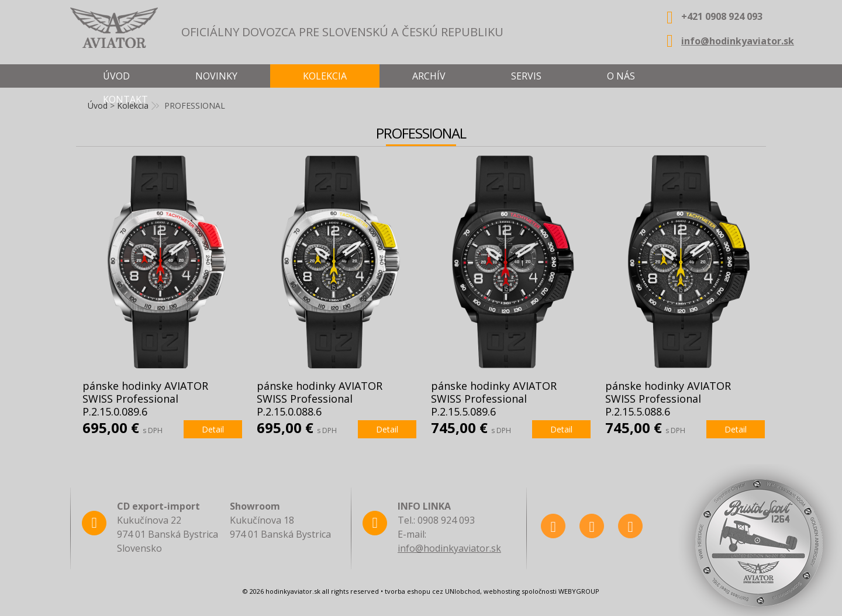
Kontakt (125, 99)
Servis (526, 76)
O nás (621, 76)
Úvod (116, 76)
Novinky (216, 76)
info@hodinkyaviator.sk (738, 41)
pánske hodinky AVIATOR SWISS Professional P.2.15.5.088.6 (668, 399)
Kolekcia (325, 76)
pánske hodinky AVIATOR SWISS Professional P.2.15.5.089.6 (494, 399)
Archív (429, 76)
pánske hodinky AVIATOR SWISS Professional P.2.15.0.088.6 (320, 399)
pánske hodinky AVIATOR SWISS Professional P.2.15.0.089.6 (145, 399)
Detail (213, 429)
